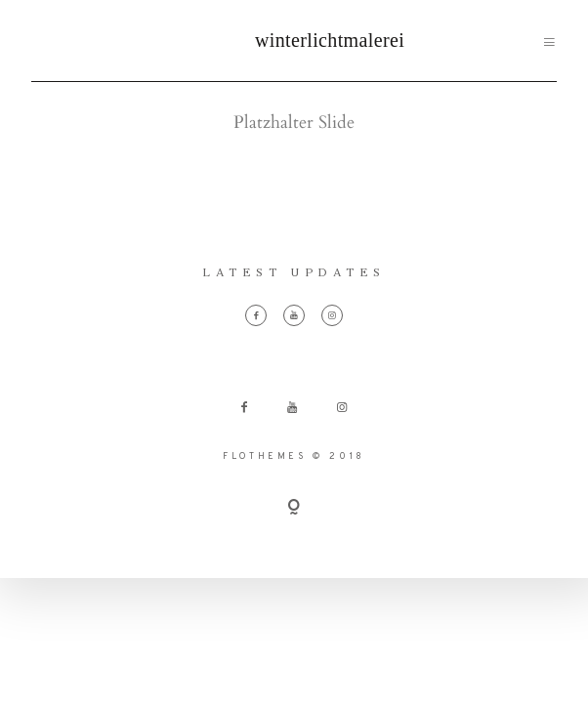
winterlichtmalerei (294, 40)
